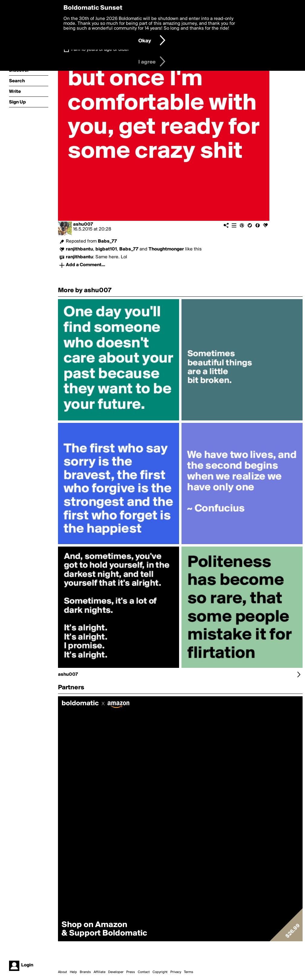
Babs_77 (107, 241)
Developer (116, 972)
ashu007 (83, 224)
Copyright (160, 972)
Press (131, 972)
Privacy (176, 972)
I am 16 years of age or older (100, 50)
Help (73, 972)
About (63, 972)
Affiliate (100, 972)
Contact (144, 972)
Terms (189, 972)
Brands (85, 972)
